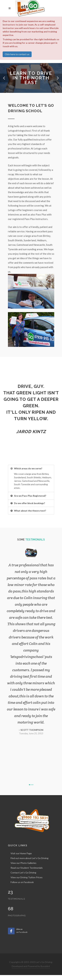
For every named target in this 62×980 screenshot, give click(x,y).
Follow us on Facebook (22, 882)
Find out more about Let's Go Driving (30, 858)
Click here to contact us (17, 54)
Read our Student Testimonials (27, 868)
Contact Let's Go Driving (23, 873)
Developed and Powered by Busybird (31, 966)
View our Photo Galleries (23, 863)
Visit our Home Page (21, 853)
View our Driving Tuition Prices (27, 877)
